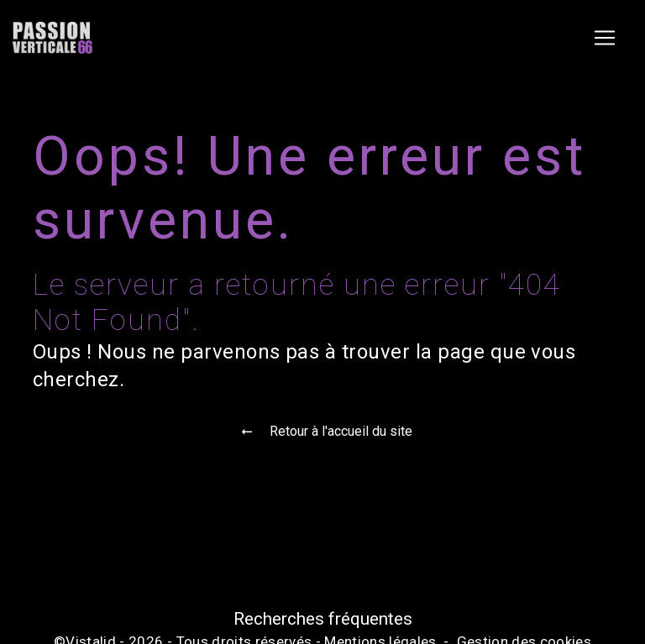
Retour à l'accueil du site (322, 432)
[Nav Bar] (605, 38)
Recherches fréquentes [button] (323, 619)
